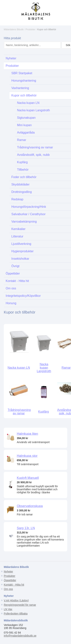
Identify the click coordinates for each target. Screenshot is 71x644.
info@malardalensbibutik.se (20, 636)
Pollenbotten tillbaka (16, 614)
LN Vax (8, 609)
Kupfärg (44, 412)
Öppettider (10, 580)
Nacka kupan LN (19, 368)
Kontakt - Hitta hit (14, 585)
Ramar (66, 368)
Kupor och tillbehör (47, 29)
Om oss (8, 589)
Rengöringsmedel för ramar (20, 605)
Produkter (30, 29)
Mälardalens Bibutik (14, 29)
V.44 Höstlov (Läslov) (16, 600)
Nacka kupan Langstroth (44, 368)
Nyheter (8, 572)
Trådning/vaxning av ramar (19, 412)
